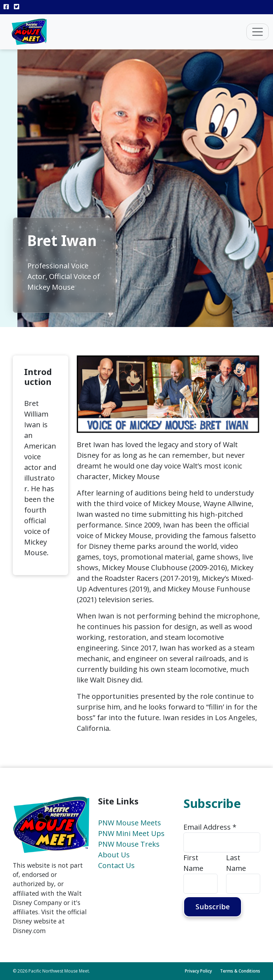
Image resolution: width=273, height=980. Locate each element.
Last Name (236, 863)
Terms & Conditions (240, 971)
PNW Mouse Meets (130, 823)
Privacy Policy (198, 971)
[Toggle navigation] (258, 32)
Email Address (210, 827)
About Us (114, 855)
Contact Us (116, 865)
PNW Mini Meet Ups (131, 833)
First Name (193, 863)
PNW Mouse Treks (129, 844)
